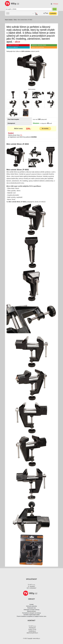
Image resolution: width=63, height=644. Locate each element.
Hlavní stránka (9, 20)
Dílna (15, 20)
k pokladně (53, 13)
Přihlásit (56, 4)
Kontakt (32, 605)
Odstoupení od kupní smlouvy (32, 610)
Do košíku (45, 129)
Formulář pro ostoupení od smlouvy (32, 613)
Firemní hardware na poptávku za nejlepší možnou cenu (32, 616)
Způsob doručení (31, 611)
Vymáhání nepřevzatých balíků (31, 615)
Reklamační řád (31, 608)
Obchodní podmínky (31, 606)
